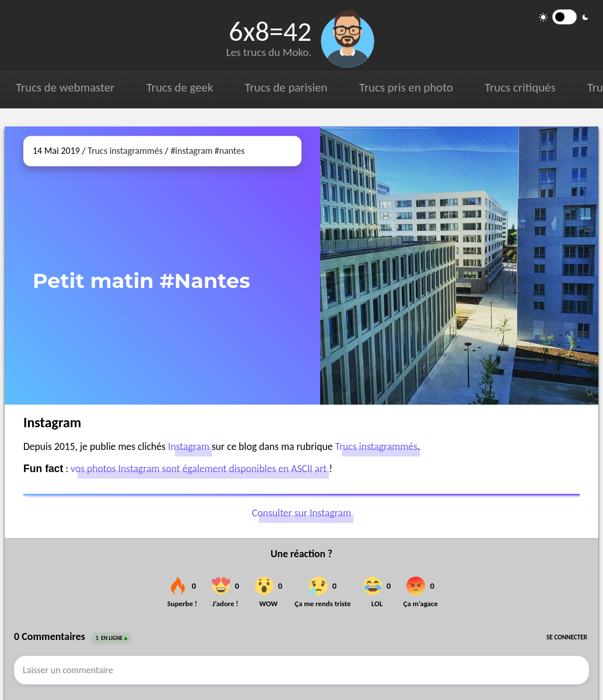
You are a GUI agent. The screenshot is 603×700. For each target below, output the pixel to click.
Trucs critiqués (520, 87)
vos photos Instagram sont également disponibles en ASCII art (199, 469)
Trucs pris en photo (406, 87)
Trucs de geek (180, 87)
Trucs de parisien (286, 87)
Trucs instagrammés (125, 151)
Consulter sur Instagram (301, 513)
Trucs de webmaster (65, 87)
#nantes (230, 151)
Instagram (189, 446)
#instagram (191, 151)
